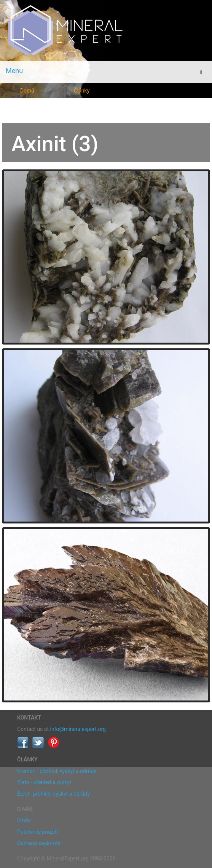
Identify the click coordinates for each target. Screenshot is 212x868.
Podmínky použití (37, 832)
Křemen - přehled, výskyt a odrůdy (57, 771)
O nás (24, 820)
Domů (27, 91)
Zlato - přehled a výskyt (44, 782)
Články (82, 91)
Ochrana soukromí (39, 843)
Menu (14, 71)
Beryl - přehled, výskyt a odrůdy (53, 794)
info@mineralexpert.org (78, 729)
